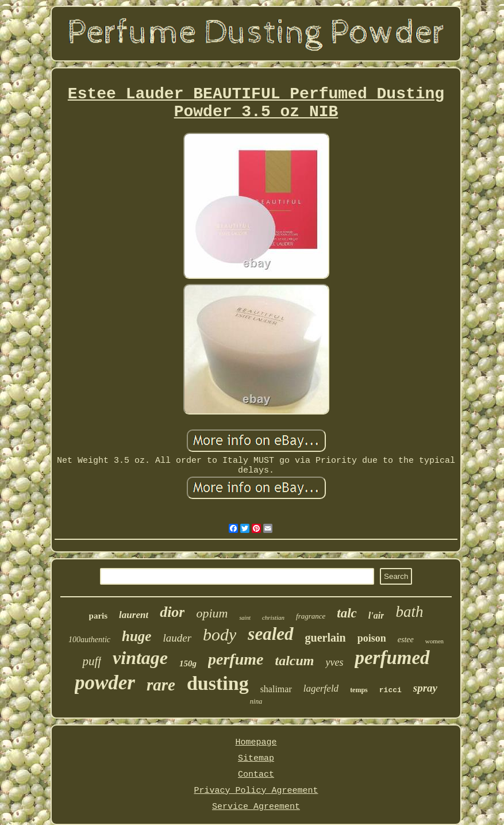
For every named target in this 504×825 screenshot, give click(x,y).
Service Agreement (256, 807)
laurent (134, 615)
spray (425, 688)
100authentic (89, 640)
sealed (270, 634)
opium (212, 613)
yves (334, 662)
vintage (140, 658)
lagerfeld (321, 688)
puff (92, 661)
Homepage (256, 743)
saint (245, 618)
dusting (218, 683)
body (220, 634)
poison (372, 638)
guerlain (326, 638)
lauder (177, 638)
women (434, 641)
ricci (390, 690)
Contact (256, 775)
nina (256, 701)
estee (406, 640)
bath (409, 612)
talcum (294, 661)
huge (136, 636)
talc (347, 613)
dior (172, 612)
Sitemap (256, 759)
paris (99, 616)
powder (105, 683)
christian (273, 617)
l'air (376, 615)
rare (161, 685)
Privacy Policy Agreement (256, 791)
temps (359, 690)
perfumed (392, 658)
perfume (236, 659)
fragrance (311, 616)
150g (188, 663)
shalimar (276, 689)
